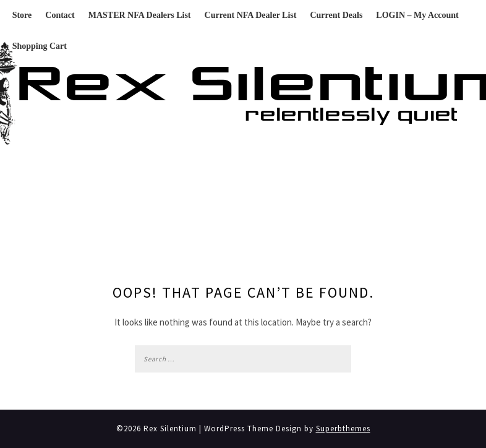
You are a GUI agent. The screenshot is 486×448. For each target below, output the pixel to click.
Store (22, 15)
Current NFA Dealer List (251, 15)
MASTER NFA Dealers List (140, 15)
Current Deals (336, 15)
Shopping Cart (40, 46)
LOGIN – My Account (417, 15)
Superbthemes (343, 429)
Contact (60, 15)
